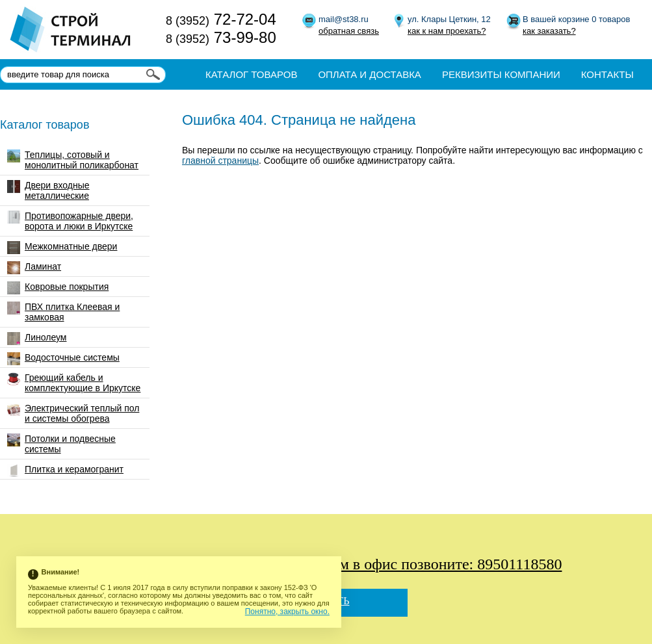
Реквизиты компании (501, 74)
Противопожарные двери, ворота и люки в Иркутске (70, 221)
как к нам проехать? (447, 31)
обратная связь (349, 31)
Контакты (607, 74)
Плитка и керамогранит (65, 470)
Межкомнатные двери (62, 248)
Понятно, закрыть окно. (287, 612)
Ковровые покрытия (58, 288)
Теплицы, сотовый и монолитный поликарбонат (73, 160)
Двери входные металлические (48, 190)
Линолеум (37, 339)
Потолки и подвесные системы (61, 444)
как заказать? (549, 31)
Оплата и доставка (370, 74)
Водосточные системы (63, 359)
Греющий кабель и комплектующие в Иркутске (74, 383)
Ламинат (34, 268)
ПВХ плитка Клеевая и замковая (63, 312)
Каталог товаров (251, 74)
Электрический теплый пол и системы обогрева (73, 413)
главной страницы (220, 161)
